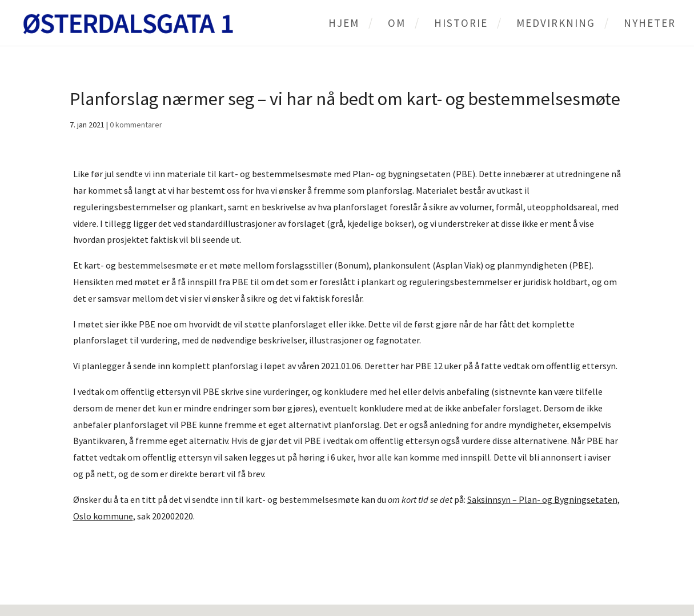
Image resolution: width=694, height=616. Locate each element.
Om (397, 24)
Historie (461, 24)
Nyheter (650, 24)
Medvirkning (556, 24)
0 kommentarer (136, 125)
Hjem (344, 24)
